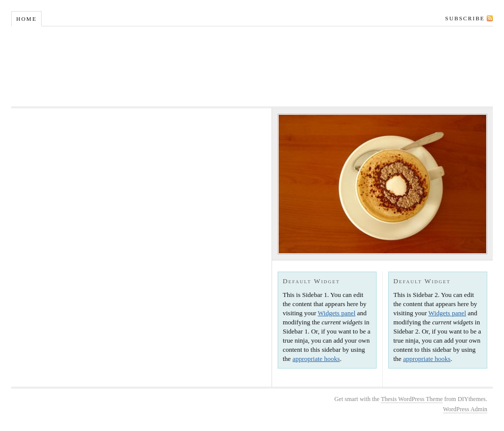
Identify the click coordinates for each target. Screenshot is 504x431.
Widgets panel (337, 313)
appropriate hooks (316, 359)
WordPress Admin (465, 409)
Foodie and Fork (252, 67)
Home (26, 19)
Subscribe (465, 18)
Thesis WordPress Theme (412, 399)
